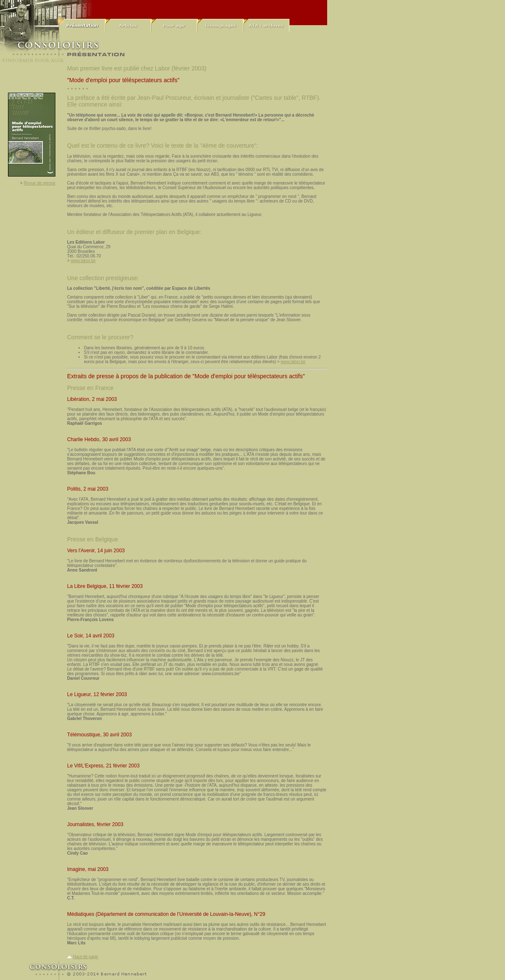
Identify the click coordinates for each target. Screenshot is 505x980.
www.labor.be (83, 261)
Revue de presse (39, 183)
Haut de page (86, 957)
